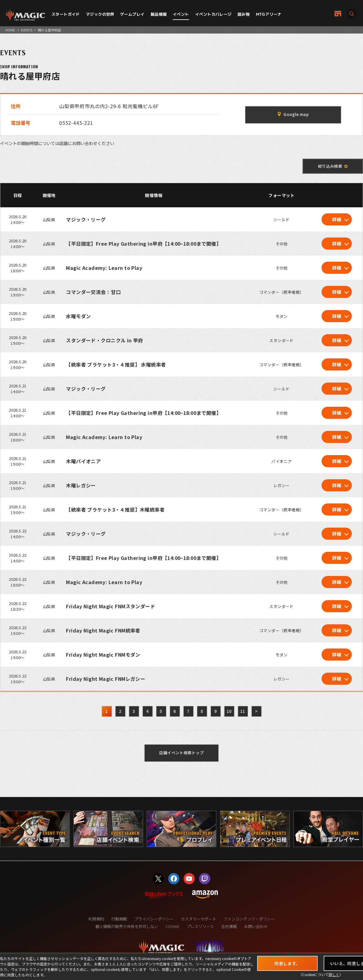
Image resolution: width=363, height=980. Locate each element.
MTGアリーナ (269, 14)
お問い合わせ (256, 926)
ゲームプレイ (132, 14)
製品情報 (159, 14)
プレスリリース (200, 926)
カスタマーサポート (199, 919)
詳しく (334, 974)
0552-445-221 (76, 123)
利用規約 (96, 919)
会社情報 (229, 926)
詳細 (337, 219)
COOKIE (172, 926)
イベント (181, 14)
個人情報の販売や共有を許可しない (127, 926)
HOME (10, 30)
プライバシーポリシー (154, 919)
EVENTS (27, 30)
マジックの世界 (100, 14)
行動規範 (119, 919)
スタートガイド (66, 14)
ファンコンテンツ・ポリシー (249, 919)
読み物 (244, 14)
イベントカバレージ (213, 14)
